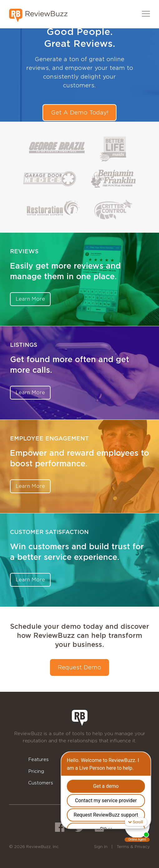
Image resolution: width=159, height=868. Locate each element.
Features (38, 759)
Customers (41, 783)
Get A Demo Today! (80, 112)
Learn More (30, 299)
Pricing (36, 771)
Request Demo (79, 667)
